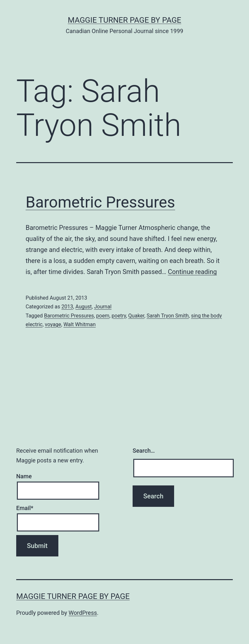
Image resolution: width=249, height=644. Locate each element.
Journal (103, 307)
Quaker (136, 316)
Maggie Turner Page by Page (124, 20)
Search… (144, 451)
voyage (53, 324)
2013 (67, 307)
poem (103, 316)
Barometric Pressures (100, 202)
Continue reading (192, 272)
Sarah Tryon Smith (168, 316)
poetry (119, 316)
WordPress (83, 613)
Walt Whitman (80, 324)
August (84, 307)
